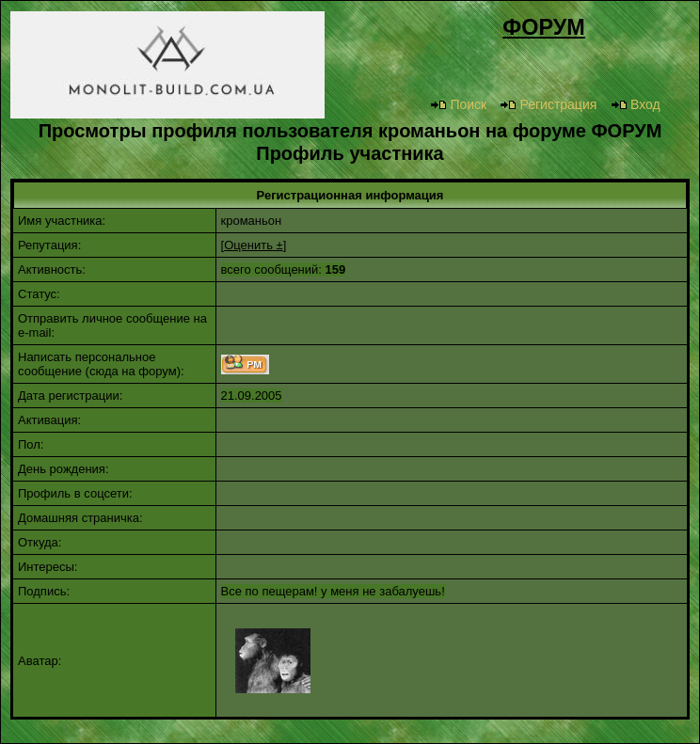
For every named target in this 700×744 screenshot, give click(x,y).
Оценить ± (254, 245)
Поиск (458, 104)
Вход (636, 104)
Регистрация (548, 104)
